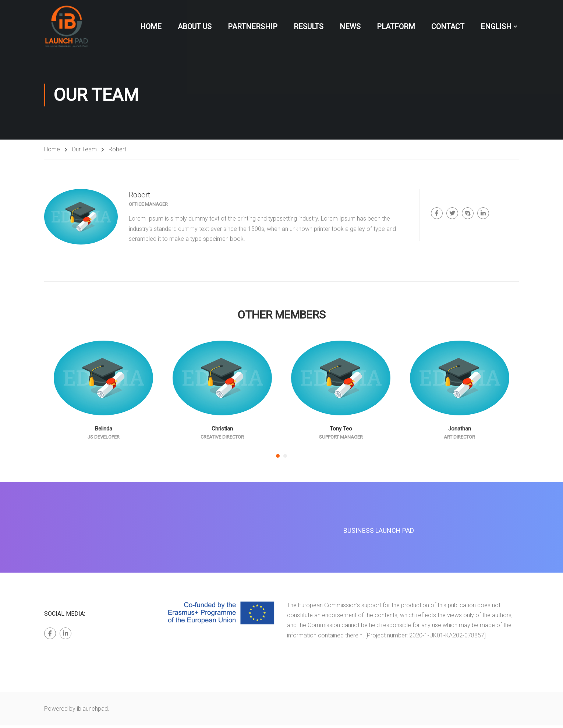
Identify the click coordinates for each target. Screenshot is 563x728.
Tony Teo (341, 431)
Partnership (253, 27)
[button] (278, 458)
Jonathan (460, 431)
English (496, 27)
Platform (396, 27)
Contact (448, 27)
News (350, 27)
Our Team (84, 152)
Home (151, 27)
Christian (222, 431)
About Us (195, 27)
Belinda (104, 431)
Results (309, 27)
